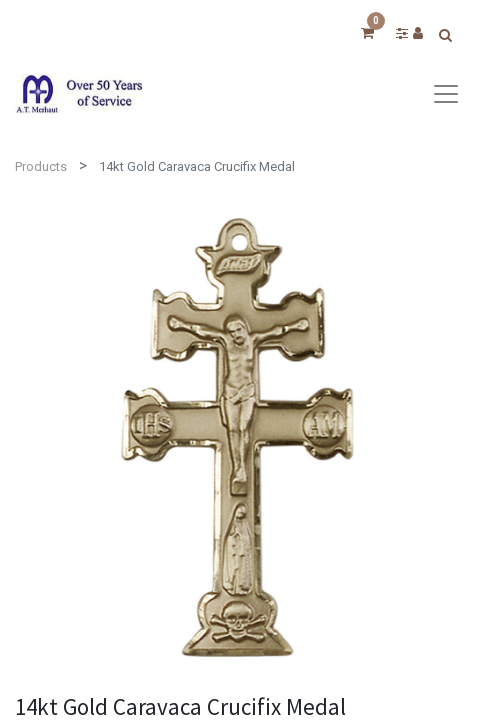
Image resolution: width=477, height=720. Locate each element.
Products (41, 166)
